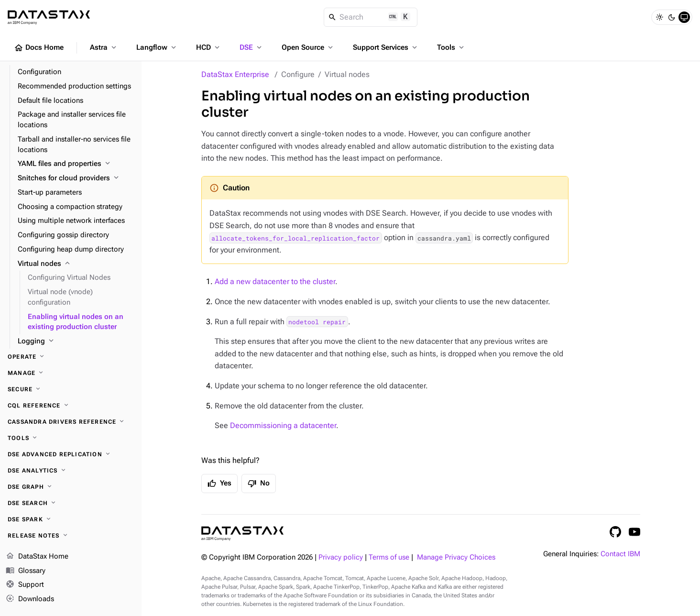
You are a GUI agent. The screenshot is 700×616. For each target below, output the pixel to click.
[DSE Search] (71, 503)
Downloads (30, 599)
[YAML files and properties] (76, 164)
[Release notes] (71, 536)
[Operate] (71, 357)
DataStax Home (37, 557)
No (259, 484)
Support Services (386, 47)
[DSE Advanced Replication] (71, 454)
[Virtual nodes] (76, 264)
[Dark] (672, 17)
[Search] (371, 17)
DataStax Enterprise (235, 74)
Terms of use (389, 557)
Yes (219, 484)
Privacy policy (341, 557)
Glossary (26, 571)
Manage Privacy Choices (456, 557)
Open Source (308, 47)
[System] (684, 17)
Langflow (157, 47)
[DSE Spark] (71, 519)
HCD (209, 47)
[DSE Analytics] (71, 471)
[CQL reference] (71, 406)
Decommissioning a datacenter (283, 425)
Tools (451, 47)
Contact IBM (620, 554)
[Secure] (71, 389)
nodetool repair (317, 322)
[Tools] (71, 438)
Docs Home (39, 48)
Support (25, 585)
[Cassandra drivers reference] (71, 422)
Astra (104, 47)
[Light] (659, 17)
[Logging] (76, 341)
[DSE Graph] (71, 487)
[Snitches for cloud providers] (76, 178)
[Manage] (71, 373)
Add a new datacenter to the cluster (275, 281)
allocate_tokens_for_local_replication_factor (295, 238)
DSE (252, 47)
